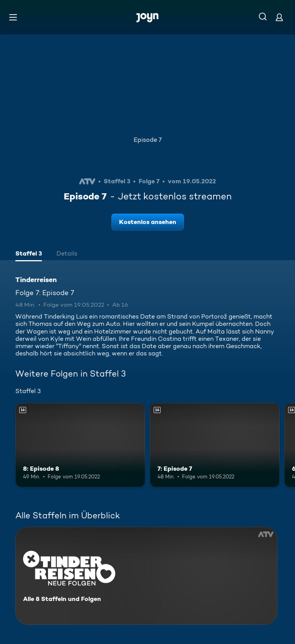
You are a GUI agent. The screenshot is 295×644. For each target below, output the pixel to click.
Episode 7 (148, 140)
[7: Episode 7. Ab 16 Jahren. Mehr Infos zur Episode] (215, 445)
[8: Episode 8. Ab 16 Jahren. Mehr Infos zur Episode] (80, 445)
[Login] (279, 17)
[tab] (29, 254)
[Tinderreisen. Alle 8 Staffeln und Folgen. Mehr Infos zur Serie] (146, 576)
